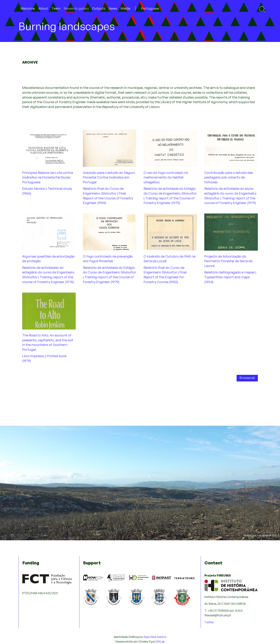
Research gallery (76, 8)
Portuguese (150, 8)
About (43, 8)
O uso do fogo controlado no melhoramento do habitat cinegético (166, 177)
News (113, 8)
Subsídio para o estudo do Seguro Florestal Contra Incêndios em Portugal (109, 177)
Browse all (247, 378)
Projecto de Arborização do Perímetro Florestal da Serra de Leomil (228, 261)
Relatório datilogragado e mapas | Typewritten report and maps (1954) (230, 277)
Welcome (28, 8)
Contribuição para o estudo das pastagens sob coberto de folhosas (229, 177)
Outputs (99, 8)
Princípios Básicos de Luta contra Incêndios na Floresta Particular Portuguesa (47, 177)
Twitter (209, 622)
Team (56, 8)
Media (125, 8)
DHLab (160, 642)
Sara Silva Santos (155, 637)
